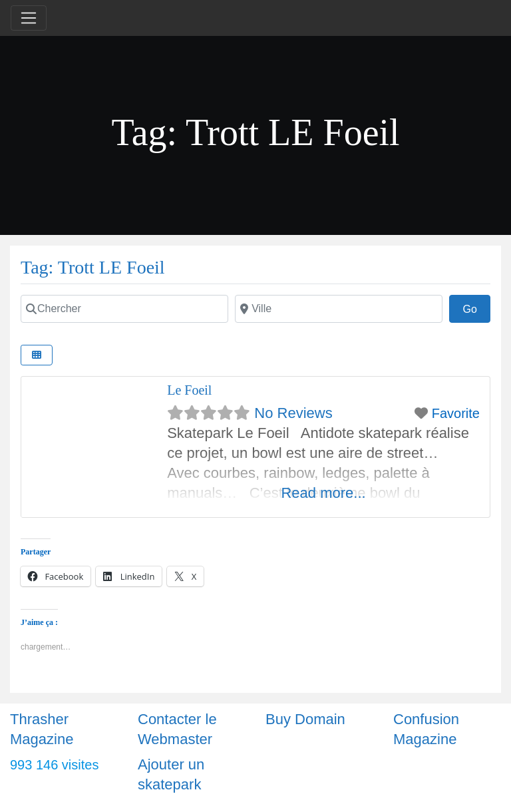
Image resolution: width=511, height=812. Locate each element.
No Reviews (293, 413)
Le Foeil (189, 390)
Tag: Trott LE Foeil (93, 267)
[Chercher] (124, 309)
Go (476, 307)
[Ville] (339, 309)
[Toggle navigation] (29, 18)
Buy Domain (305, 719)
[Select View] (37, 355)
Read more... (323, 493)
